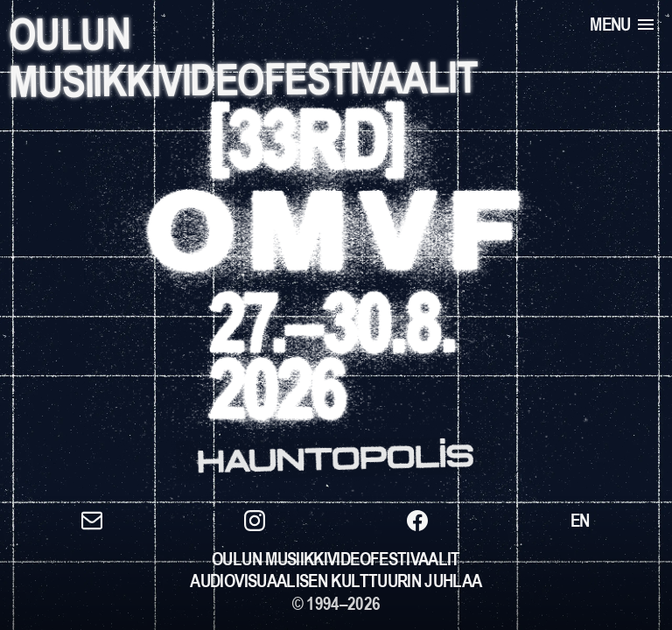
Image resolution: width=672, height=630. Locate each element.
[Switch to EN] (580, 521)
